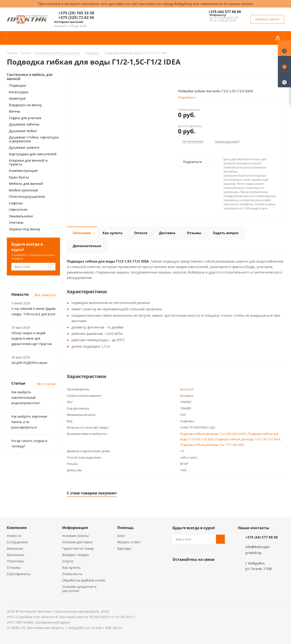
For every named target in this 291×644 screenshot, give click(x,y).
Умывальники (21, 216)
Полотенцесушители (27, 196)
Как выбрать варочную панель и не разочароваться (29, 422)
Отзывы (14, 567)
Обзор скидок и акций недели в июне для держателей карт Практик (32, 338)
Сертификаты (19, 574)
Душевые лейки (23, 131)
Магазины (15, 555)
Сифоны (16, 203)
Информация (75, 528)
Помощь (125, 528)
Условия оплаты (75, 536)
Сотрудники (17, 542)
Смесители (18, 209)
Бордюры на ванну (25, 105)
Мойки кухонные (24, 190)
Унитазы (16, 222)
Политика (15, 561)
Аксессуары (19, 92)
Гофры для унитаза (25, 118)
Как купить (71, 567)
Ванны (15, 111)
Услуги (68, 561)
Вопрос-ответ (129, 542)
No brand (187, 389)
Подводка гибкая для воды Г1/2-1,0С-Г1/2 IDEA (248, 439)
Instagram (200, 570)
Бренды (124, 548)
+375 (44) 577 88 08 (225, 12)
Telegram (211, 570)
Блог (121, 536)
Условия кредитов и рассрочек (79, 589)
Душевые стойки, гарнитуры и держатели (34, 139)
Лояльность (72, 574)
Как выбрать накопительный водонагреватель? (26, 397)
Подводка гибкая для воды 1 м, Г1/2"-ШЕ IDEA (212, 445)
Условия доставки (77, 542)
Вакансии (15, 548)
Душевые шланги (24, 147)
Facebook (188, 570)
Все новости (45, 295)
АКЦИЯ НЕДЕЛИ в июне (29, 363)
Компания (17, 528)
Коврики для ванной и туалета (28, 162)
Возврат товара (75, 555)
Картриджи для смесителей (33, 154)
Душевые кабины (24, 124)
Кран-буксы (19, 177)
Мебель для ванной (26, 183)
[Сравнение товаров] (284, 80)
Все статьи (46, 384)
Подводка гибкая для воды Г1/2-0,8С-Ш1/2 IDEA (213, 434)
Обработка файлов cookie (84, 580)
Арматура (17, 98)
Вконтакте (177, 570)
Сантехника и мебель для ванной (30, 77)
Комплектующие (23, 170)
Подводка (17, 85)
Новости (14, 536)
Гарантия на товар (78, 548)
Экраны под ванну (25, 229)
